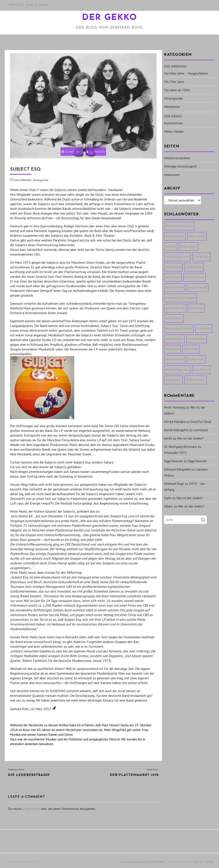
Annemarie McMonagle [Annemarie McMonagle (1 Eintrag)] (179, 226)
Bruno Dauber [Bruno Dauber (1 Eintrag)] (189, 246)
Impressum (172, 175)
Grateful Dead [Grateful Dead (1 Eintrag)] (194, 267)
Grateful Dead (201, 422)
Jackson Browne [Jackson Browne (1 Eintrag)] (175, 308)
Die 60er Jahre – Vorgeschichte (186, 73)
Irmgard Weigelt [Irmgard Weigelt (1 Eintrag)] (198, 288)
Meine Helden (174, 131)
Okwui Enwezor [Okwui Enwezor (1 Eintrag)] (175, 359)
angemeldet (31, 809)
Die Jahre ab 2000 (177, 90)
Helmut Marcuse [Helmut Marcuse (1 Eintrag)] (195, 277)
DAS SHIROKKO (23, 180)
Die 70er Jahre (174, 82)
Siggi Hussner (173, 461)
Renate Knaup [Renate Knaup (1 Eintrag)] (196, 359)
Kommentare (173, 123)
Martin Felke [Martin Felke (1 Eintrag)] (191, 349)
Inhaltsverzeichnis (177, 158)
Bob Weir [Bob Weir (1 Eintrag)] (171, 246)
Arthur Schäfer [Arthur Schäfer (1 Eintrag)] (197, 236)
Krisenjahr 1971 (175, 453)
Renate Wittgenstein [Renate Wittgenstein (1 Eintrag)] (177, 370)
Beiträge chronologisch (181, 166)
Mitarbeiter (172, 107)
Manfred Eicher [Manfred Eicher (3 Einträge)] (197, 339)
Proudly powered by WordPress (143, 862)
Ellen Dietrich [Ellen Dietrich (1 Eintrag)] (173, 267)
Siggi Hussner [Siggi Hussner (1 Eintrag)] (173, 380)
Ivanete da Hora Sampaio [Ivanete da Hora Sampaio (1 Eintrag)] (180, 298)
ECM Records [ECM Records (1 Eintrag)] (201, 257)
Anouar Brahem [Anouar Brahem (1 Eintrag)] (175, 236)
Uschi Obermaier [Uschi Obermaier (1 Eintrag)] (195, 380)
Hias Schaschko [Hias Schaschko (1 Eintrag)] (175, 288)
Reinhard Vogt (174, 484)
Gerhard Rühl (96, 152)
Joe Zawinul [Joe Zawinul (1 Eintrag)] (196, 308)
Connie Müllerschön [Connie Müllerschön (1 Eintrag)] (177, 257)
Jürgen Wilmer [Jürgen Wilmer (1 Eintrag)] (174, 318)
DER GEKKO (109, 18)
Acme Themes (204, 862)
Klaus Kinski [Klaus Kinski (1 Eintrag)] (204, 329)
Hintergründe (41, 180)
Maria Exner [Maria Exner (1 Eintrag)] (172, 349)
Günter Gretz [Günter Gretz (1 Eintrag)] (173, 277)
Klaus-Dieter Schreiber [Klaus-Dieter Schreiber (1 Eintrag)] (179, 329)
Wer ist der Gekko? (190, 438)
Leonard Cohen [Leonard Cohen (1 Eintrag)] (174, 339)
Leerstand (201, 430)
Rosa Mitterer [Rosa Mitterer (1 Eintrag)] (201, 370)
